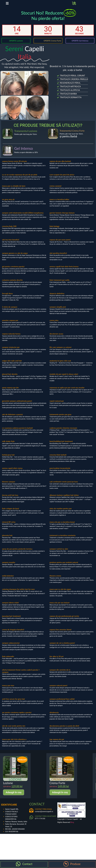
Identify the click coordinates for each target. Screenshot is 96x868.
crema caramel (55, 189)
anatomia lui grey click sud (60, 364)
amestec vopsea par (10, 323)
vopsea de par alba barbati (60, 164)
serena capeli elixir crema (12, 471)
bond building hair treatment (61, 444)
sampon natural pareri (58, 689)
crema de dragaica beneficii (13, 633)
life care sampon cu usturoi (61, 350)
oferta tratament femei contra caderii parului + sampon (21, 674)
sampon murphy (9, 565)
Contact (27, 864)
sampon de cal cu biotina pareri (62, 646)
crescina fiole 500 (9, 229)
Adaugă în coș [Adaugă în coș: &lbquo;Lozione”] (14, 795)
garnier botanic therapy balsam (62, 216)
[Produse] (66, 864)
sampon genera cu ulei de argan (15, 256)
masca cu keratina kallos (59, 202)
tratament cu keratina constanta (63, 538)
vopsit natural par (57, 404)
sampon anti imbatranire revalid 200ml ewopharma (23, 216)
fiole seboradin (8, 660)
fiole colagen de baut (11, 512)
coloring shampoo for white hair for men (18, 592)
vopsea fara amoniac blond (60, 633)
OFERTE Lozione (16, 44)
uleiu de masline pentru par (61, 512)
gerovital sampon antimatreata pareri (17, 404)
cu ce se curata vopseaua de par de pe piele (20, 178)
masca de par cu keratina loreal (62, 525)
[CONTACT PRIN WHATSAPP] (31, 820)
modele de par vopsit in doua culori (64, 377)
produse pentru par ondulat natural (64, 565)
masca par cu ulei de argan (60, 592)
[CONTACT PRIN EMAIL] (31, 813)
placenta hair (7, 538)
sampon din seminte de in (60, 673)
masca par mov (8, 689)
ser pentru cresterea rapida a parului (17, 716)
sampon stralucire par (11, 350)
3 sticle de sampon (10, 310)
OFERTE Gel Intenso (80, 44)
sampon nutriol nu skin (59, 552)
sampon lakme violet (10, 606)
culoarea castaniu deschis (12, 283)
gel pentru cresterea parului (13, 270)
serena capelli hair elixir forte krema (64, 270)
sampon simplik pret (58, 310)
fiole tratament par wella (60, 283)
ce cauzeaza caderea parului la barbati (17, 431)
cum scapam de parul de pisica (62, 178)
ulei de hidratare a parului (12, 418)
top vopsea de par (57, 742)
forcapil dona (7, 297)
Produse (75, 864)
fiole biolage (55, 229)
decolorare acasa (56, 337)
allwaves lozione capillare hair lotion (64, 498)
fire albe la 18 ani (57, 660)
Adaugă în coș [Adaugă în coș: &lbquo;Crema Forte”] (60, 795)
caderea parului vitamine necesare (63, 431)
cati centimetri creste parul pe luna (64, 485)
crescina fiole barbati (58, 458)
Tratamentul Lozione (26, 134)
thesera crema (55, 579)
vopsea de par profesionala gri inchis (64, 619)
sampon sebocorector (11, 646)
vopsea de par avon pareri (60, 243)
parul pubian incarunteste (60, 471)
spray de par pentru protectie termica (17, 552)
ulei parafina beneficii (58, 256)
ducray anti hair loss (10, 498)
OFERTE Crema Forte (52, 44)
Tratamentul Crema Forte (72, 134)
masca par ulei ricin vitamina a (14, 742)
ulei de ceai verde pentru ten (14, 729)
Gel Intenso (24, 151)
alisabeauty (54, 716)
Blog (72, 825)
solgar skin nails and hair (12, 364)
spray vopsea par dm (10, 391)
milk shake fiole (8, 444)
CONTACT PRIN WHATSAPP (46, 819)
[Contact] (18, 864)
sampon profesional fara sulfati (62, 702)
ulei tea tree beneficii (11, 243)
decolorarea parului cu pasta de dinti (64, 729)
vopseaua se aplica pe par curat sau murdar (67, 391)
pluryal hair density (10, 377)
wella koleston (8, 579)
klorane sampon (9, 485)
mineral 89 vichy (9, 525)
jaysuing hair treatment (11, 619)
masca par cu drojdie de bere (14, 189)
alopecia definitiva (57, 297)
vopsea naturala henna (11, 337)
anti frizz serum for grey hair (13, 702)
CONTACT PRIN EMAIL (44, 812)
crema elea (54, 323)
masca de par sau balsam (60, 606)
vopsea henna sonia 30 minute (14, 164)
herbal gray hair (8, 458)
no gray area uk (8, 202)
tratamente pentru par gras (61, 418)
